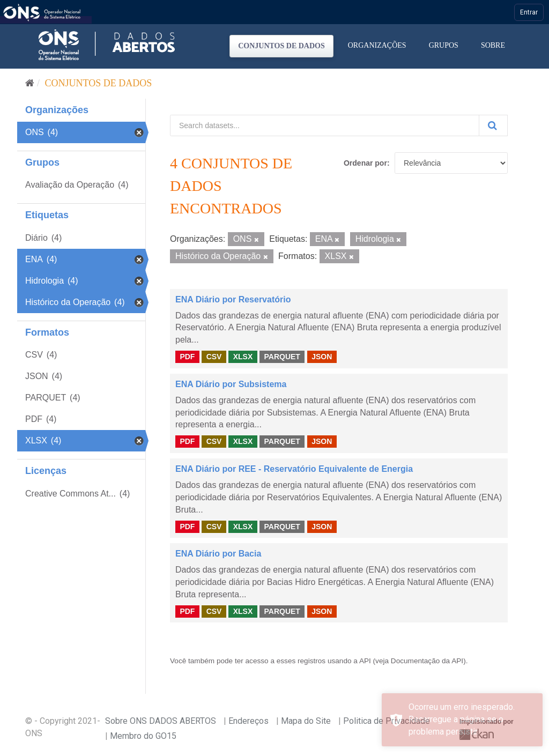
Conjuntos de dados (281, 46)
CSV (214, 357)
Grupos (444, 45)
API (365, 661)
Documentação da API (427, 661)
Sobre (493, 45)
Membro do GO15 (143, 736)
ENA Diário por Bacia (218, 554)
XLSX (243, 357)
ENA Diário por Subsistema (231, 384)
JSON (322, 357)
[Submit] (493, 125)
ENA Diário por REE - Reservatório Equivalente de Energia (294, 469)
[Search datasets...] (325, 125)
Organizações (377, 45)
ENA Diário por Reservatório (233, 299)
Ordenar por (365, 163)
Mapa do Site (306, 721)
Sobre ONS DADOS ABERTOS (161, 721)
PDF (187, 357)
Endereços (248, 721)
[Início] (30, 83)
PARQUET (282, 357)
